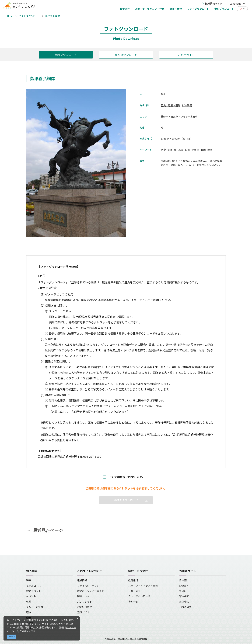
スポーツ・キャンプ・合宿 (143, 586)
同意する (12, 637)
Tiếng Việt (185, 607)
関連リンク (83, 596)
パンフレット (85, 602)
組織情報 (82, 580)
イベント (31, 596)
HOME (10, 16)
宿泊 (29, 612)
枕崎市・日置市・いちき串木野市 (179, 116)
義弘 (210, 150)
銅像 (170, 150)
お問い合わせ (85, 607)
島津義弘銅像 (52, 16)
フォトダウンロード (30, 16)
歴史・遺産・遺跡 (171, 105)
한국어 (183, 591)
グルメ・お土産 (35, 607)
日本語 (183, 580)
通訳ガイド (83, 612)
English (184, 586)
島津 (181, 150)
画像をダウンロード (126, 500)
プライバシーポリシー (89, 586)
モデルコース (34, 586)
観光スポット (34, 591)
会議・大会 (134, 591)
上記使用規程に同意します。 (127, 477)
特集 (29, 580)
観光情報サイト (212, 3)
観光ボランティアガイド (91, 591)
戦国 (203, 150)
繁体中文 (184, 596)
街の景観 (187, 105)
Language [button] (237, 3)
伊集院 (195, 150)
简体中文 (184, 602)
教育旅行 (133, 580)
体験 (29, 602)
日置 (187, 150)
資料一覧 (133, 602)
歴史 (163, 150)
